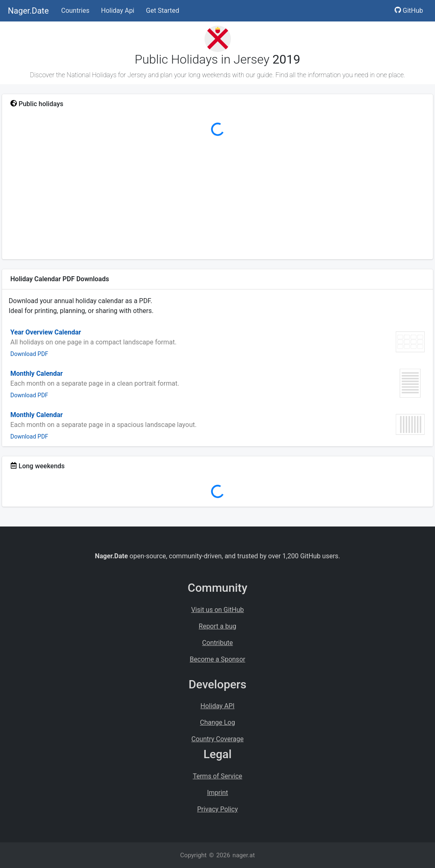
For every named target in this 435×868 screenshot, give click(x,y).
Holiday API (217, 706)
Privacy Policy (217, 809)
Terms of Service (218, 776)
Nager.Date (28, 11)
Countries (75, 11)
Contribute (217, 643)
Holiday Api (118, 11)
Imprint (217, 793)
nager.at (244, 855)
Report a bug (217, 626)
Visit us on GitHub (218, 610)
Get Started (163, 11)
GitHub (409, 11)
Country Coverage (217, 739)
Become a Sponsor (217, 659)
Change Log (217, 722)
